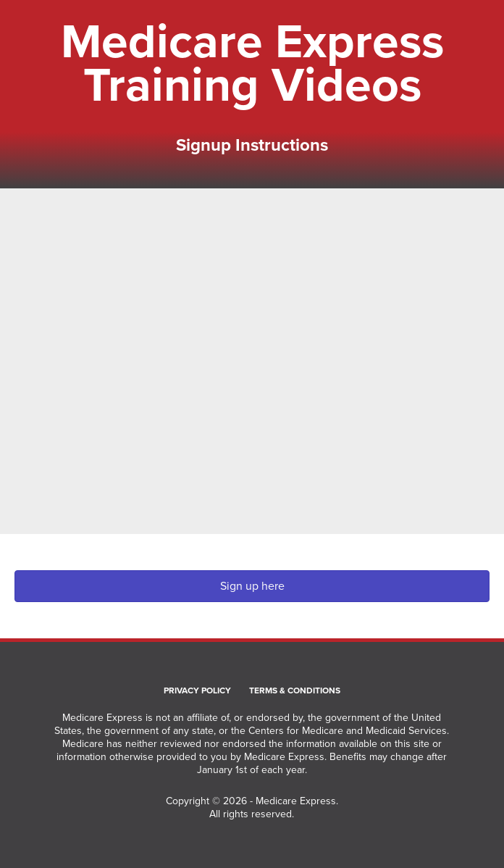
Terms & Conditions (295, 691)
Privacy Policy (197, 691)
